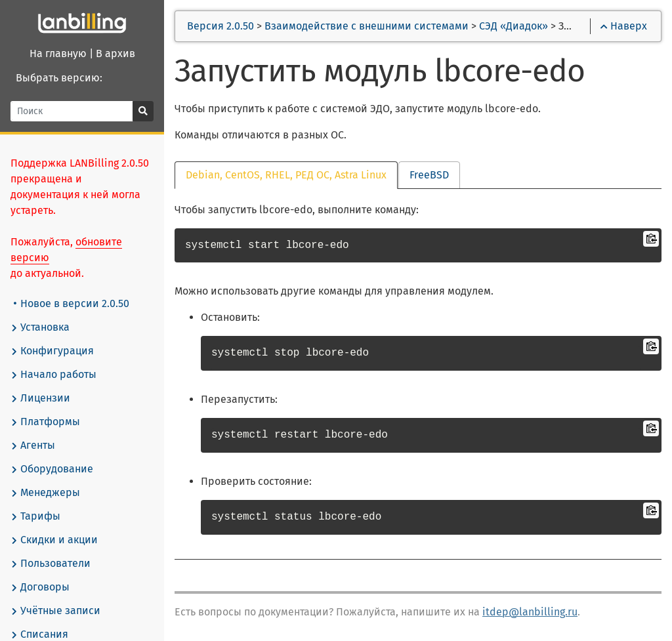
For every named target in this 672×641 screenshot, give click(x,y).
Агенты (33, 445)
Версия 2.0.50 (220, 26)
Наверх (624, 26)
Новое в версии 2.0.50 (72, 303)
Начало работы (53, 375)
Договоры (40, 587)
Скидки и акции (54, 540)
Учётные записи (55, 611)
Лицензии (40, 398)
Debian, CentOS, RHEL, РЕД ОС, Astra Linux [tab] (286, 175)
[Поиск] (72, 111)
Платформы (45, 422)
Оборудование (52, 469)
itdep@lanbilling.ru (530, 612)
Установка (40, 327)
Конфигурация (52, 351)
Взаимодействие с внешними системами (367, 26)
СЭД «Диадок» (514, 26)
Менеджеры (45, 493)
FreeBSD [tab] (429, 175)
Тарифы (35, 516)
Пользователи (51, 564)
